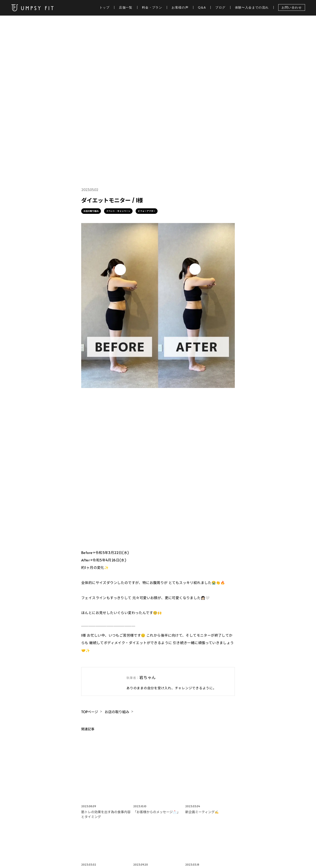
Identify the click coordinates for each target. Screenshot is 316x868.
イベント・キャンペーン (118, 211)
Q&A (202, 7)
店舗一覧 (126, 7)
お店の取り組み (91, 211)
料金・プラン (152, 7)
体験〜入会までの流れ (252, 7)
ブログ (220, 7)
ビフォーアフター (147, 211)
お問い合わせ (292, 7)
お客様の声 (180, 7)
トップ (104, 7)
